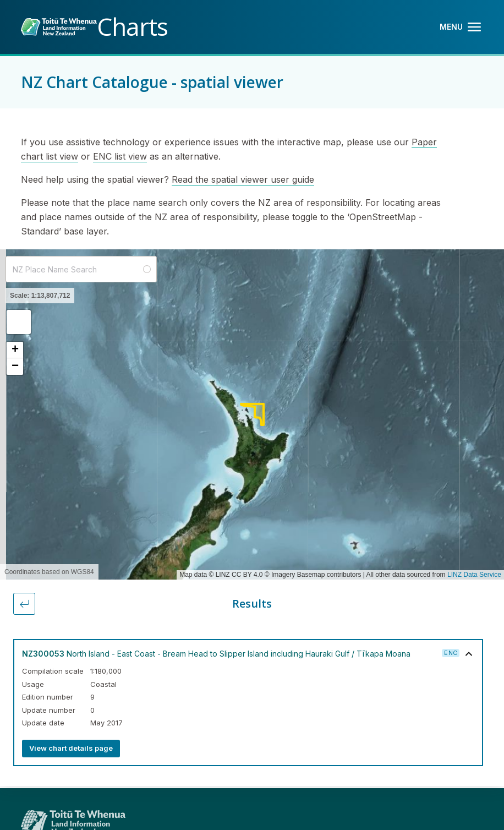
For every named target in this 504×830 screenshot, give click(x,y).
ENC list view (120, 156)
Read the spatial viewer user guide (243, 179)
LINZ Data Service (474, 575)
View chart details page (71, 748)
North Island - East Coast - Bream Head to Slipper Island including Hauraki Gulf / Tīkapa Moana (216, 654)
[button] (19, 322)
